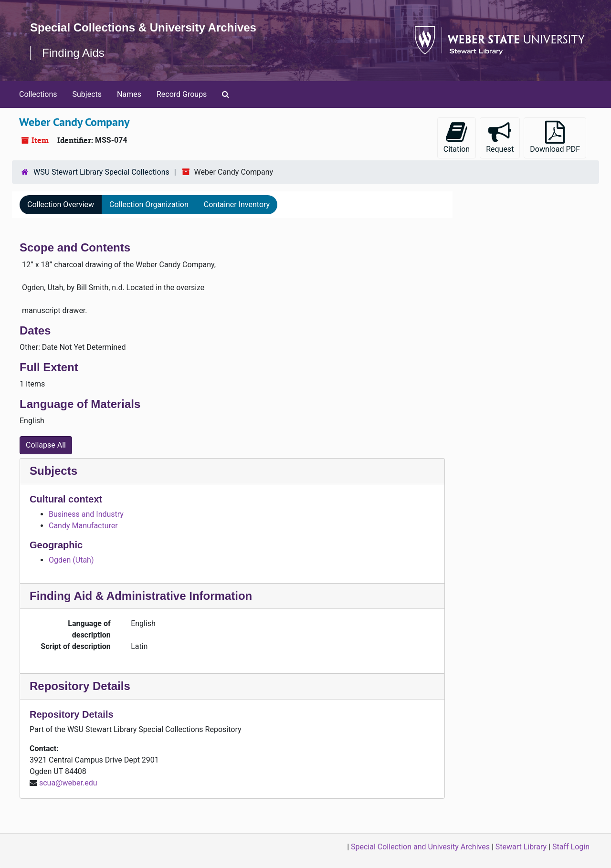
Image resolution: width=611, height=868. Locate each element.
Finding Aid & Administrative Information (141, 596)
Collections (38, 94)
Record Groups (182, 94)
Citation (457, 137)
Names (129, 94)
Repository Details (80, 686)
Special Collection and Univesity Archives (420, 847)
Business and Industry (86, 514)
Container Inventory (237, 204)
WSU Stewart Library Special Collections (101, 172)
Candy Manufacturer (83, 526)
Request (500, 137)
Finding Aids (73, 53)
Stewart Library (521, 847)
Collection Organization (149, 204)
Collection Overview (61, 204)
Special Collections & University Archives (143, 27)
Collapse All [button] (46, 445)
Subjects (87, 94)
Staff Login (571, 847)
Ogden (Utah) (71, 560)
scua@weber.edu (68, 783)
